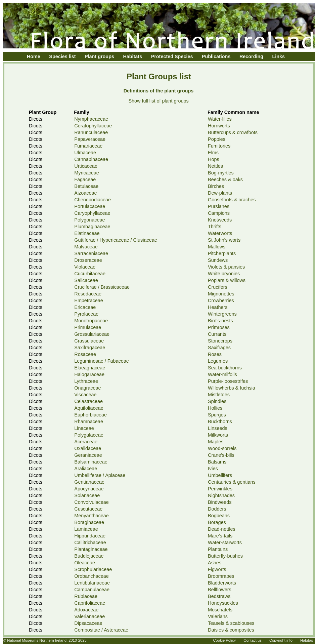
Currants (217, 334)
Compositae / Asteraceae (101, 630)
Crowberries (221, 300)
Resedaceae (88, 294)
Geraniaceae (88, 455)
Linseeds (218, 428)
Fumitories (219, 146)
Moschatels (220, 610)
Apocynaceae (89, 489)
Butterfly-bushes (225, 556)
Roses (215, 354)
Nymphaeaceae (91, 119)
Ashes (215, 563)
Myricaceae (87, 173)
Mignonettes (221, 294)
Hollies (215, 408)
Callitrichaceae (90, 542)
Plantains (218, 549)
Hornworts (219, 126)
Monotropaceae (91, 321)
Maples (216, 442)
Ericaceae (85, 307)
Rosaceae (85, 354)
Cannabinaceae (91, 159)
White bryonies (224, 274)
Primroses (219, 327)
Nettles (215, 166)
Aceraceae (86, 442)
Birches (216, 186)
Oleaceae (85, 563)
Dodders (217, 509)
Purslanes (219, 206)
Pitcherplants (222, 253)
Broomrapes (221, 576)
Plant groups (99, 56)
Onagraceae (87, 388)
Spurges (217, 415)
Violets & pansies (226, 267)
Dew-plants (220, 193)
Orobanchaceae (91, 576)
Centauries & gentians (232, 482)
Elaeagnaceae (90, 368)
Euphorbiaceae (91, 415)
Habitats (132, 56)
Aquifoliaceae (89, 408)
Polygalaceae (89, 435)
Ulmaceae (85, 153)
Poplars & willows (227, 280)
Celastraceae (88, 401)
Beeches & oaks (225, 179)
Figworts (217, 569)
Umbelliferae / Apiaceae (100, 475)
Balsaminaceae (91, 462)
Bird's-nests (220, 321)
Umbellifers (220, 475)
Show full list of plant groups (158, 101)
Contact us (252, 640)
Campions (219, 213)
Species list (62, 56)
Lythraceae (86, 381)
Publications (216, 56)
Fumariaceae (88, 146)
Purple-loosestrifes (228, 381)
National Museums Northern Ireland (37, 640)
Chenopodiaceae (93, 200)
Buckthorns (220, 421)
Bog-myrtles (221, 173)
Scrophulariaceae (93, 569)
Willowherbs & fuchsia (232, 388)
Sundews (218, 260)
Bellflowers (220, 590)
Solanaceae (87, 495)
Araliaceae (86, 469)
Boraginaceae (89, 522)
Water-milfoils (222, 374)
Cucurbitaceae (90, 274)
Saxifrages (219, 348)
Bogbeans (219, 516)
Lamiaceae (86, 529)
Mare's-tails (220, 536)
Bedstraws (219, 596)
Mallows (217, 247)
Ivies (213, 469)
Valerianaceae (89, 616)
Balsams (217, 462)
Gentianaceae (89, 482)
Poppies (217, 139)
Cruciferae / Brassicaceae (102, 287)
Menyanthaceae (91, 516)
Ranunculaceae (91, 132)
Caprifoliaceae (90, 603)
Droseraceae (88, 260)
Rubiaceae (86, 596)
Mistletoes (219, 395)
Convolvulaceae (91, 502)
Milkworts (218, 435)
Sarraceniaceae (91, 253)
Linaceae (84, 428)
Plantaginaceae (91, 549)
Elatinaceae (87, 233)
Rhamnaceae (89, 421)
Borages (217, 522)
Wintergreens (222, 314)
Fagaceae (85, 179)
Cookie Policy (224, 640)
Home (34, 56)
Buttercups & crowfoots (233, 132)
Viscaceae (85, 395)
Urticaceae (86, 166)
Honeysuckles (223, 603)
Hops (214, 159)
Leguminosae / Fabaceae (101, 361)
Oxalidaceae (88, 448)
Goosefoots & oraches (232, 200)
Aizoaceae (85, 193)
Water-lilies (220, 119)
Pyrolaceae (86, 314)
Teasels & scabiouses (231, 623)
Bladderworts (222, 583)
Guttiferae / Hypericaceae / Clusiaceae (116, 240)
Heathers (218, 307)
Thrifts (215, 227)
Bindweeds (220, 502)
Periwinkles (220, 489)
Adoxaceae (86, 610)
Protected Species (172, 56)
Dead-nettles (222, 529)
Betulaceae (86, 186)
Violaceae (85, 267)
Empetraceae (89, 300)
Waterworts (220, 233)
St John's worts (224, 240)
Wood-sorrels (222, 448)
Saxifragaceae (90, 348)
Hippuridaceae (90, 536)
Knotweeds (220, 220)
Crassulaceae (89, 341)
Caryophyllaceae (92, 213)
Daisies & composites (231, 630)
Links (279, 56)
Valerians (218, 616)
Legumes (218, 361)
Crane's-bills (221, 455)
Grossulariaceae (92, 334)
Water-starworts (225, 542)
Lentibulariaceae (92, 583)
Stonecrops (220, 341)
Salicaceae (86, 280)
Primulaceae (88, 327)
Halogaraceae (89, 374)
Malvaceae (86, 247)
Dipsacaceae (88, 623)
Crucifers (218, 287)
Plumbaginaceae (92, 227)
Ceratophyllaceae (93, 126)
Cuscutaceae (88, 509)
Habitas (307, 640)
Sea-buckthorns (225, 368)
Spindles (217, 401)
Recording (251, 56)
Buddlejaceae (89, 556)
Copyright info (281, 640)
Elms (213, 153)
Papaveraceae (90, 139)
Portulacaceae (90, 206)
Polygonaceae (89, 220)
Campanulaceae (92, 590)
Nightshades (221, 495)
